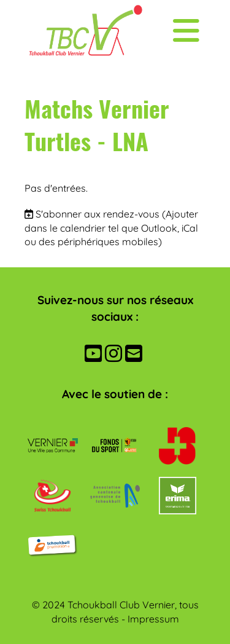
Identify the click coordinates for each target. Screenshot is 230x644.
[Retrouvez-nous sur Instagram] (113, 353)
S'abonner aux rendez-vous (98, 214)
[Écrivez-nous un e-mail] (134, 353)
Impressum (153, 619)
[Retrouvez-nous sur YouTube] (93, 353)
